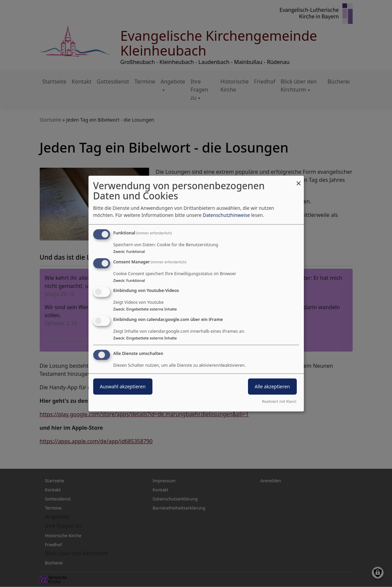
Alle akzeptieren (272, 386)
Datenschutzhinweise (226, 215)
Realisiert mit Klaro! (279, 401)
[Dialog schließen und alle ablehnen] (299, 180)
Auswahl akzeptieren (123, 386)
